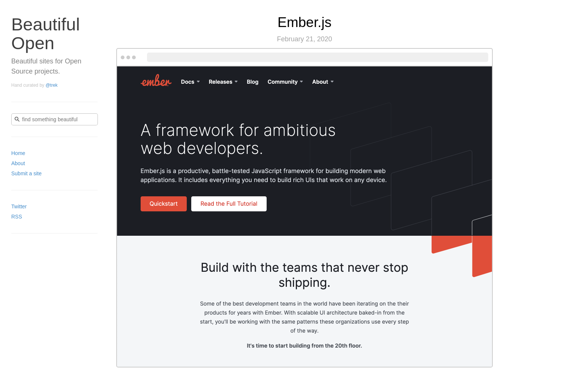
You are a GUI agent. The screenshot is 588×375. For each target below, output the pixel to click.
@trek (51, 85)
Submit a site (26, 173)
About (18, 163)
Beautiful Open (46, 34)
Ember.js (304, 22)
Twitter (19, 206)
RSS (17, 217)
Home (18, 153)
